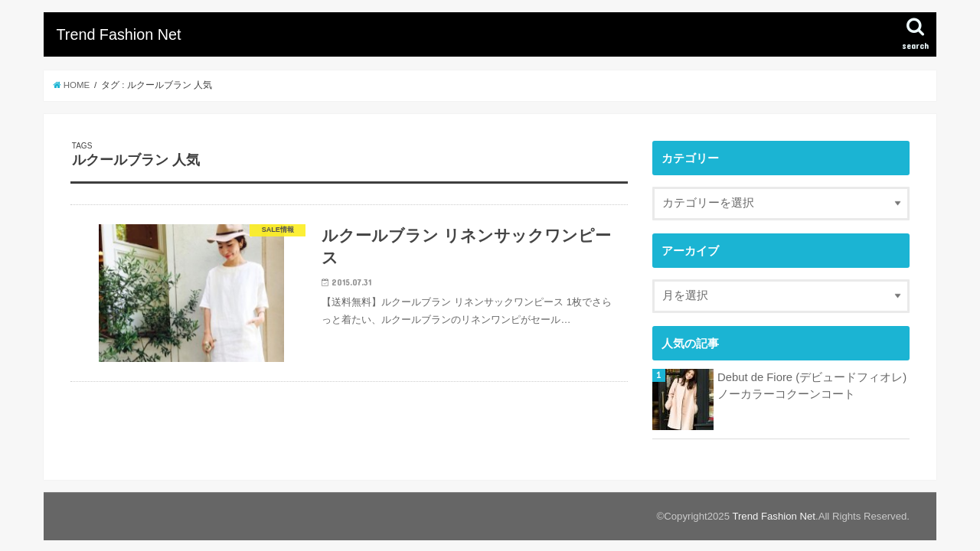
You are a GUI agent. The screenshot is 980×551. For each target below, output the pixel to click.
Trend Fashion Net (118, 34)
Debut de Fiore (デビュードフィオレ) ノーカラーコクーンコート (812, 386)
